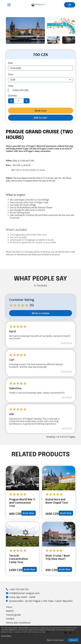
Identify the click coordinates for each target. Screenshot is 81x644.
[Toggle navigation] (9, 5)
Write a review (41, 313)
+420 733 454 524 (17, 589)
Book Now (28, 513)
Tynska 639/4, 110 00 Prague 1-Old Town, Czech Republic (39, 601)
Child (11, 86)
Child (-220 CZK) (21, 90)
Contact (10, 619)
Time (11, 74)
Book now (40, 111)
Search (10, 611)
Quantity (12, 96)
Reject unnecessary (55, 640)
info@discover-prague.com (23, 593)
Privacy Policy (6, 636)
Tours (9, 607)
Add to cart (40, 118)
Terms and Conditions (18, 623)
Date (10, 63)
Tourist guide (13, 615)
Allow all (73, 640)
